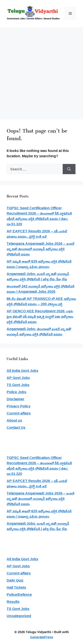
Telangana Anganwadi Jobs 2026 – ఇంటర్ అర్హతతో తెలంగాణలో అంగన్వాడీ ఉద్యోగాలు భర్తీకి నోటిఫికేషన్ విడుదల (41, 249)
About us (14, 420)
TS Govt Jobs (18, 385)
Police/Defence (19, 594)
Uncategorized (19, 616)
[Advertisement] (41, 71)
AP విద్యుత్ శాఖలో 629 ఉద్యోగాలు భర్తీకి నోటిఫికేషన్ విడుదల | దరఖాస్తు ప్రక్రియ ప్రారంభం (39, 264)
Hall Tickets (16, 587)
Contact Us (16, 427)
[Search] (69, 169)
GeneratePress (42, 637)
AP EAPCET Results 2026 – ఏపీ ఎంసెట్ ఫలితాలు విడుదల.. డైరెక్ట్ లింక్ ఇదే (37, 234)
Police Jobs (16, 392)
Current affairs (19, 413)
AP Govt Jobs (18, 378)
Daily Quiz (15, 580)
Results (13, 602)
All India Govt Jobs (22, 371)
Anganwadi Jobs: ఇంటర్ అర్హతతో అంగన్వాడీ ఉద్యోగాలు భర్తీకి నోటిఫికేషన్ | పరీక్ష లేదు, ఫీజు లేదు (38, 276)
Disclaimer (15, 399)
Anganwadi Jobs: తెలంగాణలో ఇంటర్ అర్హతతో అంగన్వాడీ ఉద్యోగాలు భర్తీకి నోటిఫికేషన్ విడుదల (39, 331)
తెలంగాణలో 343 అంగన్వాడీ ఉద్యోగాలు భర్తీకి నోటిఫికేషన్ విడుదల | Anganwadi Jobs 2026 (41, 289)
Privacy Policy (19, 406)
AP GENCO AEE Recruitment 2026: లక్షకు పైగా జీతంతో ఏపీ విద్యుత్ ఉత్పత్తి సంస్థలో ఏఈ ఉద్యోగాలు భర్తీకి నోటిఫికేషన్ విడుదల (40, 316)
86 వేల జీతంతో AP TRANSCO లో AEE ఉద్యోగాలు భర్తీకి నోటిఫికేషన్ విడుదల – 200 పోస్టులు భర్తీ (41, 301)
